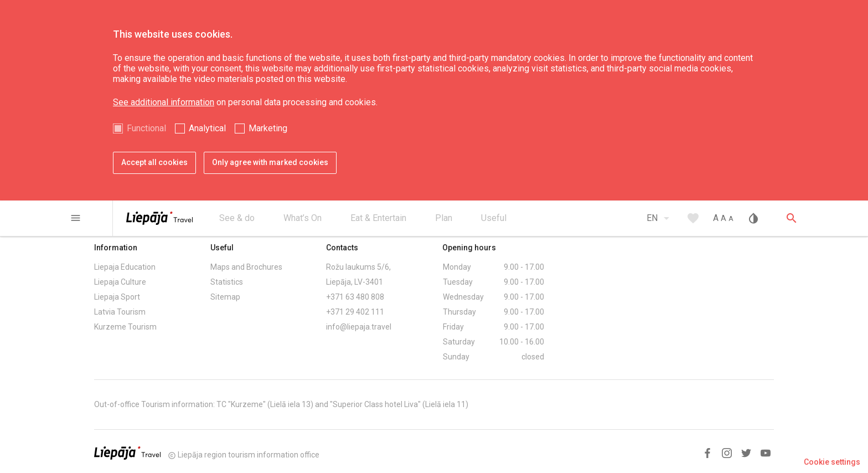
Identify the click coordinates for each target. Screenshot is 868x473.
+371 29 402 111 (355, 312)
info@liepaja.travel (359, 327)
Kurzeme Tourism (125, 327)
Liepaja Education (125, 267)
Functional (146, 128)
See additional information (164, 102)
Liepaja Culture (120, 282)
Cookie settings (832, 462)
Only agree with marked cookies (270, 162)
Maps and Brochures (246, 267)
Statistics (227, 282)
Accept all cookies (154, 162)
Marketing (268, 128)
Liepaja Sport (117, 297)
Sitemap (225, 297)
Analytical (207, 128)
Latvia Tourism (120, 312)
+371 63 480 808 (355, 297)
